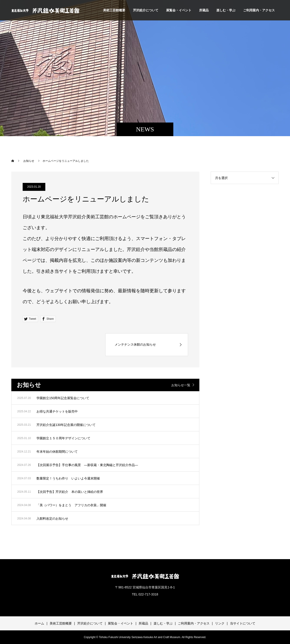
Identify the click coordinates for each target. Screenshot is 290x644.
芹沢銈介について (146, 10)
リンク (220, 623)
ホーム (39, 623)
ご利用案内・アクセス (259, 10)
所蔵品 (204, 10)
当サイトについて (243, 623)
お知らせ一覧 (181, 385)
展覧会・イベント (179, 10)
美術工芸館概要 (114, 10)
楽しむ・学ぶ (226, 10)
